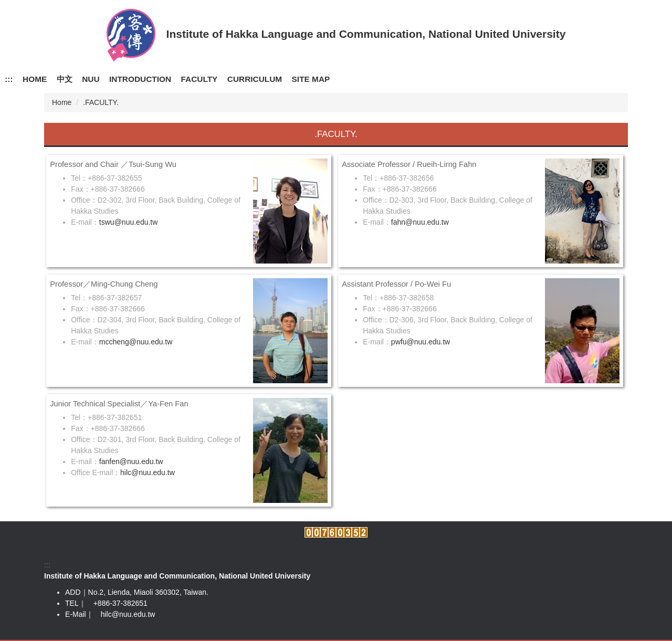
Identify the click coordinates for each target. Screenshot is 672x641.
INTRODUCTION (140, 79)
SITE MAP (311, 79)
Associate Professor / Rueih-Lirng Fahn (409, 164)
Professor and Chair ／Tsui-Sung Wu (113, 164)
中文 (65, 79)
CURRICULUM (255, 79)
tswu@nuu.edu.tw (129, 222)
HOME (35, 79)
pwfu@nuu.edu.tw (421, 342)
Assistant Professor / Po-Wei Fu (396, 284)
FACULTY (199, 79)
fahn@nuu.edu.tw (420, 222)
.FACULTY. (101, 102)
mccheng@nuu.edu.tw (136, 342)
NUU (91, 79)
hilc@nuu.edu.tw (148, 472)
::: (9, 79)
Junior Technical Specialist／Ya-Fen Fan (119, 404)
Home (62, 102)
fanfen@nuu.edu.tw (131, 461)
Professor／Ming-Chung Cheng (104, 284)
